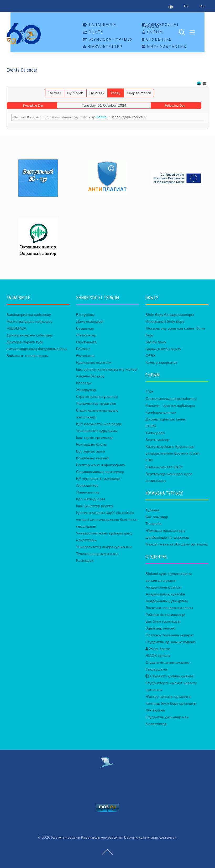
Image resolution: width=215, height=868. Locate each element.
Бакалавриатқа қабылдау (29, 315)
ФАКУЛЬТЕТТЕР (103, 47)
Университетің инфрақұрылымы (104, 547)
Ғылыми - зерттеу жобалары (170, 406)
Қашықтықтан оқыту (163, 349)
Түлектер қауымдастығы (97, 554)
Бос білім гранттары (163, 622)
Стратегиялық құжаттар (97, 397)
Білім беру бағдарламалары (170, 315)
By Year (55, 93)
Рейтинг (83, 349)
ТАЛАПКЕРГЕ (99, 25)
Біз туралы (85, 315)
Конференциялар (161, 412)
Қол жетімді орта (91, 499)
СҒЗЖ (151, 426)
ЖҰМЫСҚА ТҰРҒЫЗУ (108, 40)
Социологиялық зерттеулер (100, 472)
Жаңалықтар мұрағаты (96, 404)
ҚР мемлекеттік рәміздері (98, 479)
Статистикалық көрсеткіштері (171, 399)
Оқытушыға (86, 342)
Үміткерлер (155, 433)
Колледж (84, 383)
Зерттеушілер (157, 440)
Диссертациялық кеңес (166, 419)
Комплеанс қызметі (93, 458)
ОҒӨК (150, 356)
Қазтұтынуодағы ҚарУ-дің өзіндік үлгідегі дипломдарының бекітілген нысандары (107, 520)
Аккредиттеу (87, 485)
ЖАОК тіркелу (158, 656)
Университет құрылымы (97, 431)
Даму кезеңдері (90, 322)
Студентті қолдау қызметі (170, 676)
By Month (75, 93)
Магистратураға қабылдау (29, 322)
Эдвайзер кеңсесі (161, 628)
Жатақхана (155, 710)
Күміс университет (161, 363)
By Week (97, 93)
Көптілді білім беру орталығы (171, 703)
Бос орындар (157, 517)
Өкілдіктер (85, 356)
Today (116, 93)
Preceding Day (33, 106)
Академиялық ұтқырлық (167, 601)
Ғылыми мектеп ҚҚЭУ (164, 467)
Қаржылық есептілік (94, 363)
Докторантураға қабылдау (30, 335)
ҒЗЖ (150, 392)
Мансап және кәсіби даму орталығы (177, 544)
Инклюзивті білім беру (165, 322)
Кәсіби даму (156, 342)
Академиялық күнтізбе (165, 594)
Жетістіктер (86, 335)
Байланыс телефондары (28, 356)
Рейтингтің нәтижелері (165, 615)
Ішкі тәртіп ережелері (95, 438)
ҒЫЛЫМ (152, 32)
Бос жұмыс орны (91, 451)
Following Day (175, 106)
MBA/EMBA (17, 328)
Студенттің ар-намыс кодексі (171, 642)
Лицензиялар (88, 492)
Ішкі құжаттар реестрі (95, 506)
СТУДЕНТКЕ (157, 40)
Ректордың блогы (91, 445)
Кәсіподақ (85, 561)
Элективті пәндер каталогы (169, 608)
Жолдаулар (86, 390)
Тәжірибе (153, 524)
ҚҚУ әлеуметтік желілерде (99, 424)
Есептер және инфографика (101, 465)
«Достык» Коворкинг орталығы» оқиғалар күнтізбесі (51, 117)
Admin (101, 117)
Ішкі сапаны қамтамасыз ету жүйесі (107, 369)
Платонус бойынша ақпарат (170, 635)
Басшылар (85, 328)
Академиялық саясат (164, 587)
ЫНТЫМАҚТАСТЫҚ (164, 47)
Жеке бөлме (158, 649)
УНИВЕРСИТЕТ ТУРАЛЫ (161, 26)
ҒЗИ (149, 460)
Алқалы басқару (90, 376)
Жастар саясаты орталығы (168, 697)
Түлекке (152, 510)
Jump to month (139, 93)
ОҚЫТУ (93, 32)
